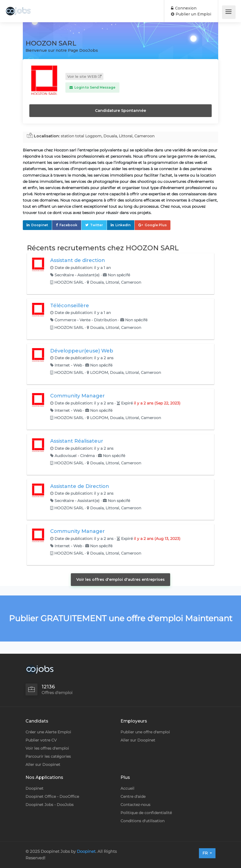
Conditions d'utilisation (142, 821)
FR (206, 853)
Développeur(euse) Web (82, 351)
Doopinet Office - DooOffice (52, 796)
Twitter (96, 225)
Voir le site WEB (84, 76)
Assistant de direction (78, 260)
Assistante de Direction (80, 486)
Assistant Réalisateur (77, 441)
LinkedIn (123, 225)
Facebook (68, 225)
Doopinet (40, 225)
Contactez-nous (135, 805)
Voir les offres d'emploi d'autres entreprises (120, 579)
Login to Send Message (92, 87)
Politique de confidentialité (146, 813)
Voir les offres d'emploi (47, 748)
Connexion (184, 8)
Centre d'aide (133, 796)
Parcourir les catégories (48, 756)
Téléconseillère (70, 306)
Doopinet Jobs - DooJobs (50, 805)
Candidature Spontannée (120, 111)
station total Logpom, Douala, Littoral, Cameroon (108, 136)
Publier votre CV (41, 740)
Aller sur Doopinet (43, 765)
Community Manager (77, 396)
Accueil (127, 788)
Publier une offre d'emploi (145, 732)
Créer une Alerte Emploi (48, 732)
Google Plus (156, 225)
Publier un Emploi (191, 14)
